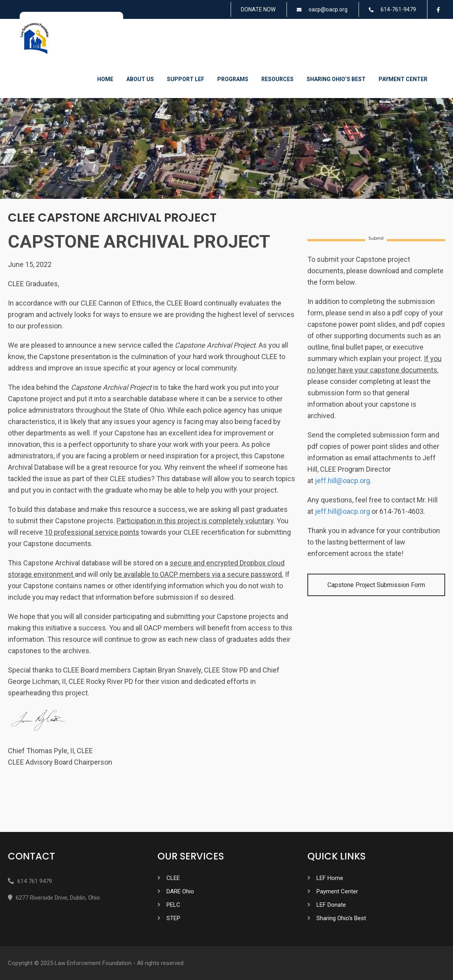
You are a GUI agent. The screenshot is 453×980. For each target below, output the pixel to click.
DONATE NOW (258, 9)
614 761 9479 (35, 881)
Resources (277, 79)
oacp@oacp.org (328, 9)
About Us (140, 79)
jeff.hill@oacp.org (342, 481)
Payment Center (403, 79)
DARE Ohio (180, 891)
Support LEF (186, 79)
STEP (173, 918)
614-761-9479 (398, 9)
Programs (233, 79)
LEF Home (330, 878)
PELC (173, 905)
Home (105, 79)
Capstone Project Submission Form (376, 585)
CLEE (173, 878)
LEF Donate (331, 905)
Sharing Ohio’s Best (336, 79)
